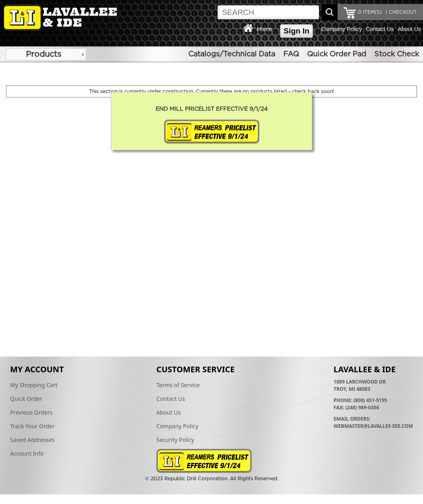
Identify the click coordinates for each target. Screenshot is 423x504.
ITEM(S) (370, 12)
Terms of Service (178, 385)
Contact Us (380, 29)
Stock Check (397, 54)
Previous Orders (31, 412)
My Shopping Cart (34, 385)
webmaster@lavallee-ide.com (373, 426)
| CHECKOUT (400, 12)
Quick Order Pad (337, 54)
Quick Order (26, 399)
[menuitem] (46, 54)
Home (264, 29)
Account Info (27, 453)
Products (44, 54)
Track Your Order (32, 426)
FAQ (291, 54)
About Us (409, 29)
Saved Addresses (32, 440)
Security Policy (175, 440)
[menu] (46, 54)
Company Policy (341, 29)
